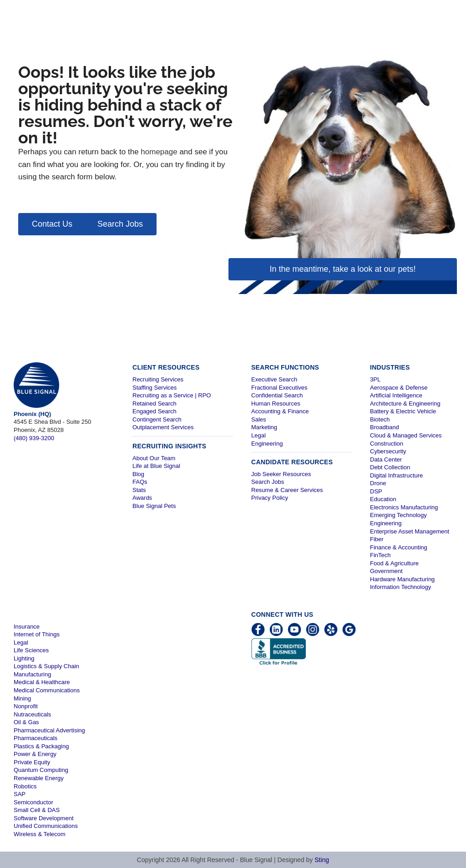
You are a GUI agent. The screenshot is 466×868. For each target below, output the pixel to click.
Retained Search (154, 404)
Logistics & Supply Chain (46, 666)
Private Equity (32, 762)
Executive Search (274, 379)
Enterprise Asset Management (410, 531)
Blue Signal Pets (154, 506)
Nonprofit (26, 706)
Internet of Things (37, 634)
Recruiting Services (158, 379)
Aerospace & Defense (399, 388)
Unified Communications (46, 826)
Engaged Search (154, 411)
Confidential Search (277, 395)
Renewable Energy (39, 778)
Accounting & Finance (280, 411)
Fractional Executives (279, 388)
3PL (375, 379)
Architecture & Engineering (405, 404)
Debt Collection (390, 467)
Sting (322, 860)
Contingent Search (157, 419)
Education (383, 499)
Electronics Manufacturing (404, 507)
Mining (22, 698)
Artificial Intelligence (396, 395)
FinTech (380, 555)
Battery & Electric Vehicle (403, 411)
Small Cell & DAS (37, 810)
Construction (387, 444)
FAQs (140, 482)
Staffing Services (154, 388)
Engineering (267, 444)
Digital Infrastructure (396, 475)
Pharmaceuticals (35, 738)
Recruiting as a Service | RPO (172, 395)
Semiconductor (33, 802)
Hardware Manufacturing (402, 579)
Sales (259, 419)
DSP (376, 491)
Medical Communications (47, 690)
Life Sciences (31, 650)
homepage (159, 152)
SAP (20, 794)
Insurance (27, 627)
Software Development (44, 818)
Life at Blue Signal (156, 466)
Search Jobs (268, 482)
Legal (258, 435)
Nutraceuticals (32, 714)
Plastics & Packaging (41, 746)
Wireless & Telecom (40, 834)
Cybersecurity (388, 451)
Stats (139, 490)
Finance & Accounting (399, 547)
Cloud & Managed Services (406, 435)
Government (386, 571)
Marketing (264, 427)
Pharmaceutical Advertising (49, 730)
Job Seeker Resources (281, 474)
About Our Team (154, 458)
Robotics (25, 786)
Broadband (385, 427)
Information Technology (400, 587)
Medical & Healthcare (42, 682)
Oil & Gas (26, 722)
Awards (142, 498)
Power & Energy (35, 754)
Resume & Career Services (287, 490)
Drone (378, 483)
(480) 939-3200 (34, 438)
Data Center (386, 459)
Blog (138, 474)
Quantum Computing (41, 770)
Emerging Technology (398, 515)
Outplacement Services (163, 427)
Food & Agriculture (394, 563)
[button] (52, 224)
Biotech (380, 419)
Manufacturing (32, 674)
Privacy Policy (270, 498)
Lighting (24, 658)
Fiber (377, 539)
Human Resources (276, 404)
